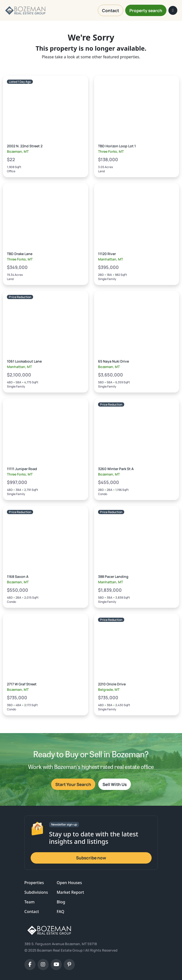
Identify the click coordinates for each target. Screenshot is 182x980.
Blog (61, 902)
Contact (32, 912)
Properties (34, 883)
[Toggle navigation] (173, 10)
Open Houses (69, 883)
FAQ (60, 912)
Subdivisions (36, 892)
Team (30, 902)
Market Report (70, 892)
